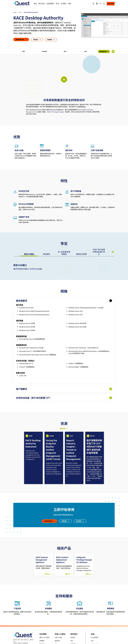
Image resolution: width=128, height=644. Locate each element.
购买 (72, 619)
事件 (92, 626)
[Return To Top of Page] (113, 51)
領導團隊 (42, 619)
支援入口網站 (58, 616)
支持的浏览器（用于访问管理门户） (34, 398)
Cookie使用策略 (23, 624)
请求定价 (36, 40)
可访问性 (15, 626)
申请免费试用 (20, 39)
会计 (72, 629)
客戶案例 (42, 622)
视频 (92, 629)
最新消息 (42, 626)
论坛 (56, 622)
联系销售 (73, 622)
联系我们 (73, 616)
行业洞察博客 (95, 616)
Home (15, 12)
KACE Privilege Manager (56, 112)
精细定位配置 (81, 254)
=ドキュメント (95, 622)
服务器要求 (22, 301)
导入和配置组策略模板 (64, 253)
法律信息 (15, 622)
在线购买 (50, 40)
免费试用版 (111, 4)
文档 (92, 619)
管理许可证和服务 (75, 626)
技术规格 (44, 51)
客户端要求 (22, 389)
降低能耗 (47, 254)
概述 (24, 51)
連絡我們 (42, 632)
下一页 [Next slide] (113, 252)
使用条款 (20, 622)
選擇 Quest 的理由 (44, 616)
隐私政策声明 (25, 622)
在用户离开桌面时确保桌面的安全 (99, 252)
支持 (86, 51)
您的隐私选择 (16, 624)
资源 (65, 51)
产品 (20, 12)
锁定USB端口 (29, 254)
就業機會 (42, 629)
